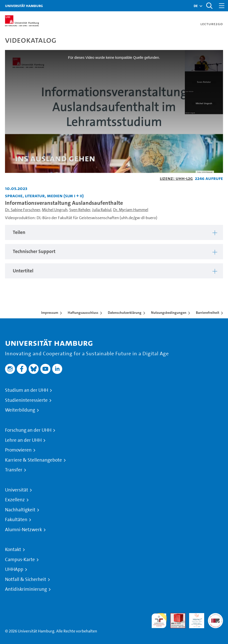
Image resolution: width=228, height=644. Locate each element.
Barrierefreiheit (208, 313)
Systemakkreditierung (215, 616)
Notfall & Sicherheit (26, 579)
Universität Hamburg (24, 6)
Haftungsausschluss (83, 313)
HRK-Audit (194, 619)
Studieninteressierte (26, 400)
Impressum (50, 313)
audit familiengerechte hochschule (159, 621)
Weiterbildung (20, 410)
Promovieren (18, 450)
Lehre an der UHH (23, 440)
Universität (17, 490)
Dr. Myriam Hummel (131, 210)
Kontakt (13, 550)
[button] (196, 6)
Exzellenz (15, 500)
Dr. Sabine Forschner (23, 210)
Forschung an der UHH (28, 430)
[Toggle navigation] (222, 6)
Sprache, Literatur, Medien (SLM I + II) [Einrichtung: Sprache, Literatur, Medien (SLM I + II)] (44, 196)
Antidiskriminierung (26, 589)
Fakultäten (16, 520)
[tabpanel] (114, 233)
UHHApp (14, 569)
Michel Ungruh (55, 210)
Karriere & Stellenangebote (33, 460)
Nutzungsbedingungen (169, 313)
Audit (175, 616)
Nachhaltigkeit (20, 510)
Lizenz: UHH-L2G (176, 178)
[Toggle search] (209, 6)
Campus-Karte (20, 560)
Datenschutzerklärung (125, 313)
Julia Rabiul (102, 210)
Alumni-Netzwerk (23, 530)
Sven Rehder (80, 210)
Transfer (14, 470)
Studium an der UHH (27, 390)
